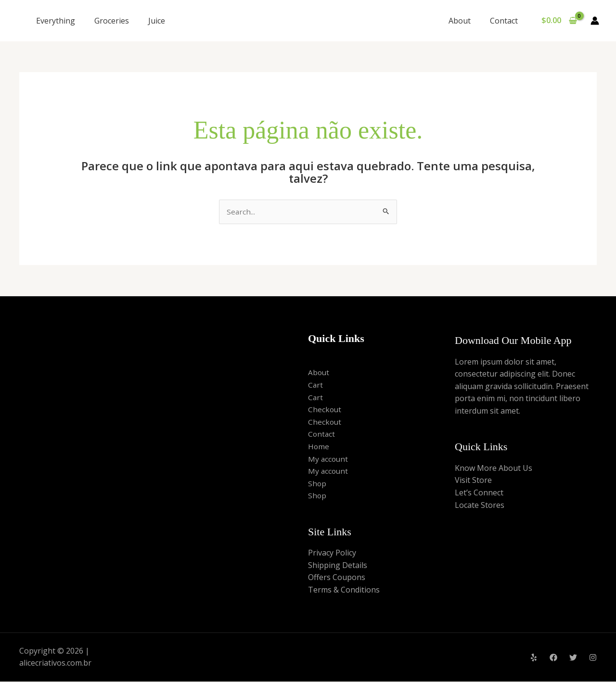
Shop (317, 484)
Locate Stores (480, 505)
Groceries (112, 21)
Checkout (325, 410)
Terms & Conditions (344, 590)
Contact (506, 21)
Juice (157, 21)
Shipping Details (338, 566)
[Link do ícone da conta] (595, 21)
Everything (56, 21)
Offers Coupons (337, 578)
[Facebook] (553, 658)
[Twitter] (573, 658)
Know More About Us (494, 468)
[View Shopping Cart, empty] (559, 21)
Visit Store (473, 481)
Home (319, 447)
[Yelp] (534, 658)
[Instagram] (593, 658)
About (465, 21)
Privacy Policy (332, 553)
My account (329, 459)
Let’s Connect (479, 493)
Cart (316, 385)
